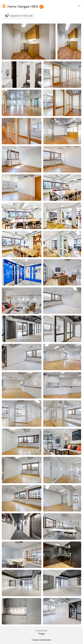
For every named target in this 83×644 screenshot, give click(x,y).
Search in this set (22, 16)
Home (12, 6)
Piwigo (42, 634)
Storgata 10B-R (28, 6)
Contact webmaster (41, 640)
